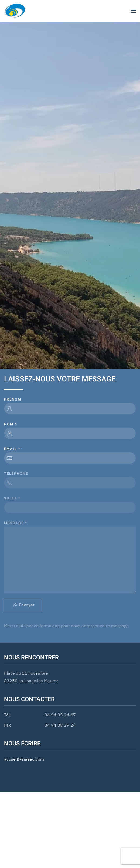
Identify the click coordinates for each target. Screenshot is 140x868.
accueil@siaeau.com (24, 759)
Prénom (13, 399)
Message (16, 523)
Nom (11, 424)
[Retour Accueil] (15, 11)
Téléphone (16, 474)
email (12, 449)
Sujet (12, 498)
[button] (133, 11)
